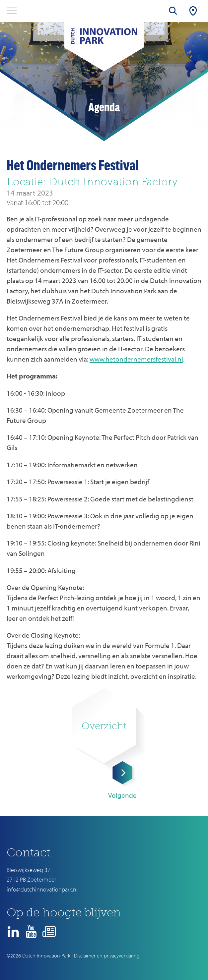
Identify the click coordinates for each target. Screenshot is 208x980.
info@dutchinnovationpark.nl (42, 889)
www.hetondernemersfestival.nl (136, 359)
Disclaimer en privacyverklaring (107, 955)
